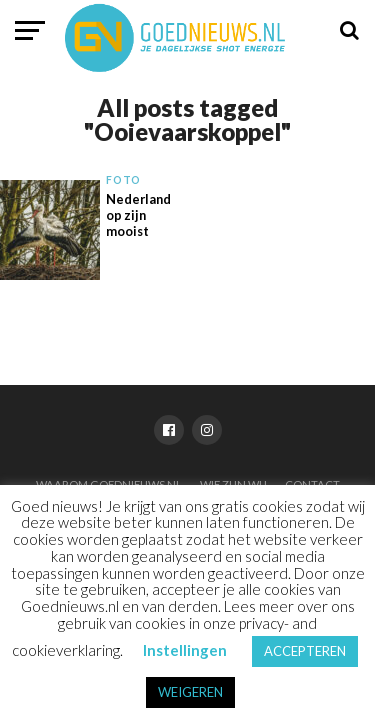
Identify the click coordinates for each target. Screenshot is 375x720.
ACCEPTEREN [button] (305, 651)
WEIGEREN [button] (190, 692)
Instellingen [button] (185, 650)
